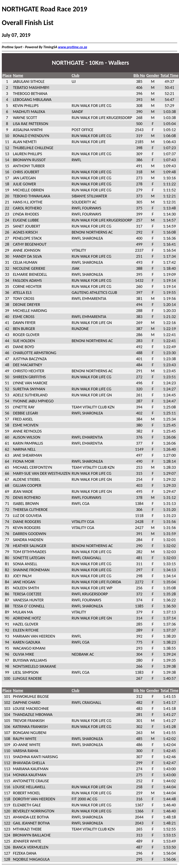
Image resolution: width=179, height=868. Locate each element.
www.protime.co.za (73, 47)
